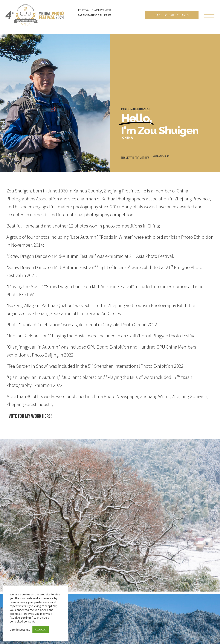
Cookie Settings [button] (20, 630)
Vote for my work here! (30, 416)
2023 (146, 109)
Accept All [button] (41, 629)
